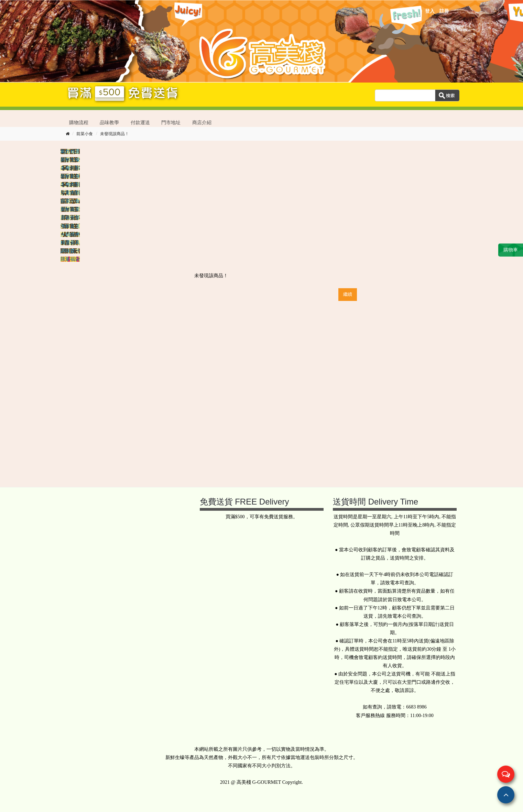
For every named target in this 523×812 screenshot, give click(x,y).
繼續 (348, 294)
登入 (430, 11)
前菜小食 (85, 134)
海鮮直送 (70, 226)
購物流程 (79, 123)
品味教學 (109, 123)
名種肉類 (70, 185)
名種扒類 (70, 168)
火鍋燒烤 (70, 234)
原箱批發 (70, 218)
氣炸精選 (70, 151)
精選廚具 (70, 243)
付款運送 (140, 123)
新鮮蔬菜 (70, 209)
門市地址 (171, 123)
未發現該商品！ (115, 134)
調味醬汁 (70, 251)
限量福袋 (70, 259)
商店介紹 (202, 123)
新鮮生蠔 (70, 160)
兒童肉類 (70, 193)
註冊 (444, 11)
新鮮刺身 (70, 176)
